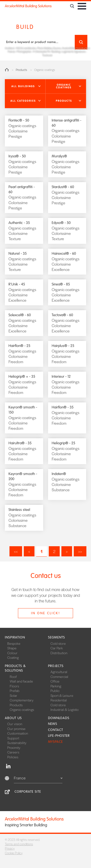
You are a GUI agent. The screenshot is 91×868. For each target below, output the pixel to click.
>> (80, 551)
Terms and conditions (19, 844)
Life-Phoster (59, 736)
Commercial (59, 676)
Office (55, 681)
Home (7, 70)
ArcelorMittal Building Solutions (28, 6)
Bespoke (14, 643)
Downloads (59, 718)
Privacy (10, 848)
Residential (59, 700)
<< (16, 551)
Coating (13, 657)
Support (13, 738)
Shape (12, 648)
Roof (13, 676)
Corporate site (28, 792)
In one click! (46, 613)
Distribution (59, 653)
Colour (12, 653)
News (53, 724)
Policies (13, 757)
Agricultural (59, 672)
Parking (56, 686)
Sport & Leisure (62, 695)
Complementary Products (22, 702)
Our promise (16, 729)
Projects (56, 666)
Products (21, 70)
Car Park (57, 648)
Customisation (18, 733)
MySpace (55, 742)
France (38, 778)
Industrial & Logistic (65, 709)
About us (13, 718)
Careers (13, 752)
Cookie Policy (14, 853)
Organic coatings (22, 709)
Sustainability (17, 743)
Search (81, 42)
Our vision (15, 724)
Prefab (15, 691)
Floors (14, 686)
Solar (13, 695)
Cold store (58, 643)
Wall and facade (21, 681)
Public (55, 691)
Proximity (14, 747)
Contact (56, 730)
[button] (25, 86)
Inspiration (15, 637)
